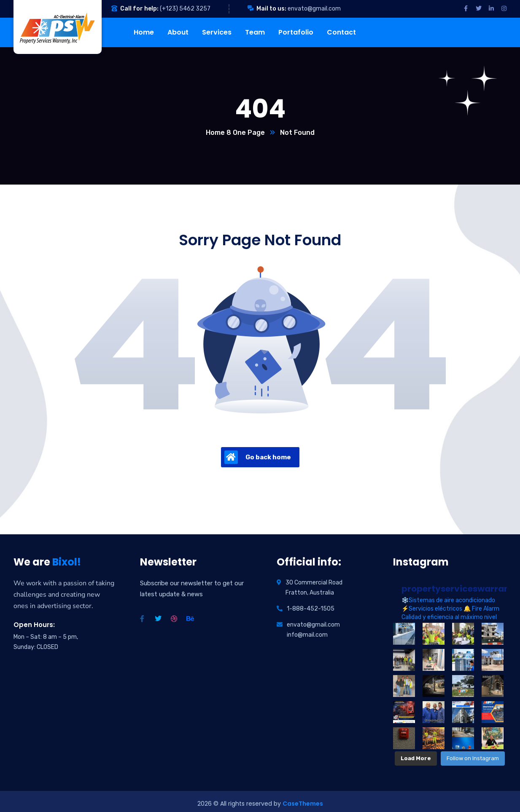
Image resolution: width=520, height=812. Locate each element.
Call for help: (139, 9)
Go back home (258, 457)
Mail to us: (271, 9)
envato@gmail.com (314, 9)
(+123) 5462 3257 (185, 9)
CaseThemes (303, 799)
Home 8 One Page (235, 133)
